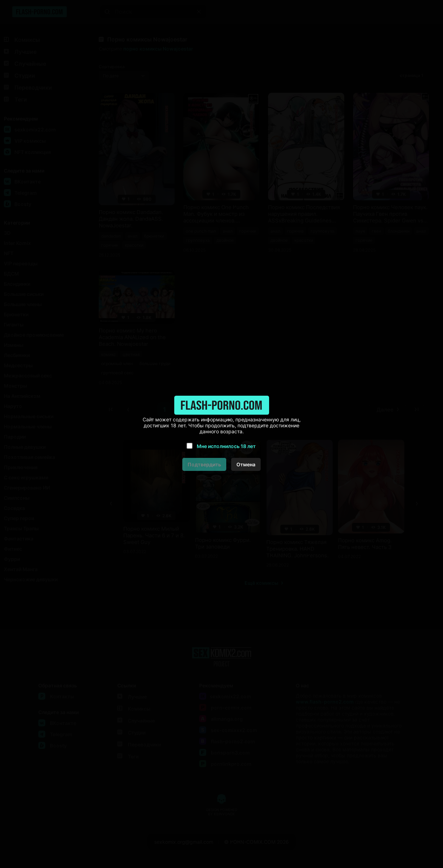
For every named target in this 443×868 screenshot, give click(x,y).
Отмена (246, 464)
